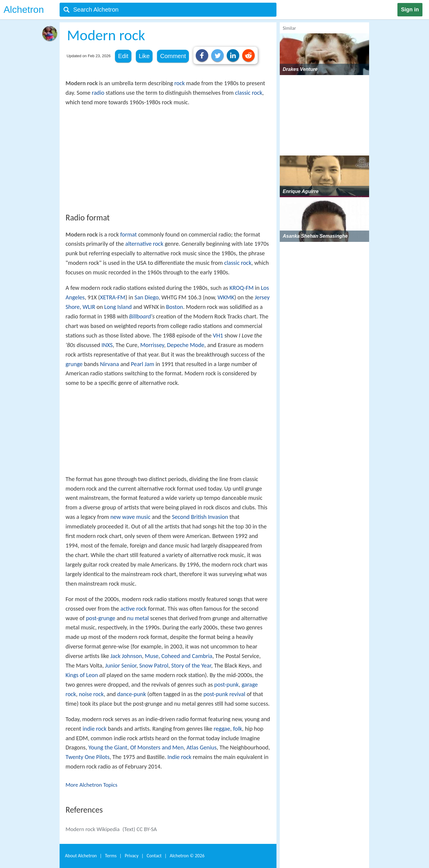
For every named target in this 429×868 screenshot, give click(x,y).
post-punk (226, 685)
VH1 (218, 335)
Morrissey (152, 345)
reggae (222, 729)
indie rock (94, 729)
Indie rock (179, 757)
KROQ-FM (241, 288)
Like (144, 56)
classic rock (249, 93)
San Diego (146, 297)
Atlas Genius (202, 747)
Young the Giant (108, 747)
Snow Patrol (154, 665)
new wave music (130, 517)
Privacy (132, 856)
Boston (174, 307)
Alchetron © (187, 856)
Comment (173, 56)
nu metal (138, 618)
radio (98, 93)
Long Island (118, 307)
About (81, 856)
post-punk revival (224, 694)
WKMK (226, 297)
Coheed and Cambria (187, 656)
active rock (133, 609)
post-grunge (100, 618)
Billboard (140, 316)
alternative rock (144, 244)
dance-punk (132, 694)
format (129, 234)
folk (237, 729)
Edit (123, 56)
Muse (152, 656)
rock (179, 83)
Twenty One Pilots (88, 757)
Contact (154, 856)
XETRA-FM (112, 297)
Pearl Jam (142, 364)
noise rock (91, 694)
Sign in (410, 10)
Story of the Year (191, 665)
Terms (111, 856)
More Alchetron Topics (91, 785)
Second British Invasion (200, 517)
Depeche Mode (185, 345)
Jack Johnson (126, 656)
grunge (74, 364)
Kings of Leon (82, 675)
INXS (107, 345)
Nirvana (110, 364)
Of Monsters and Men (157, 747)
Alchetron (24, 10)
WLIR (89, 307)
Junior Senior (121, 665)
